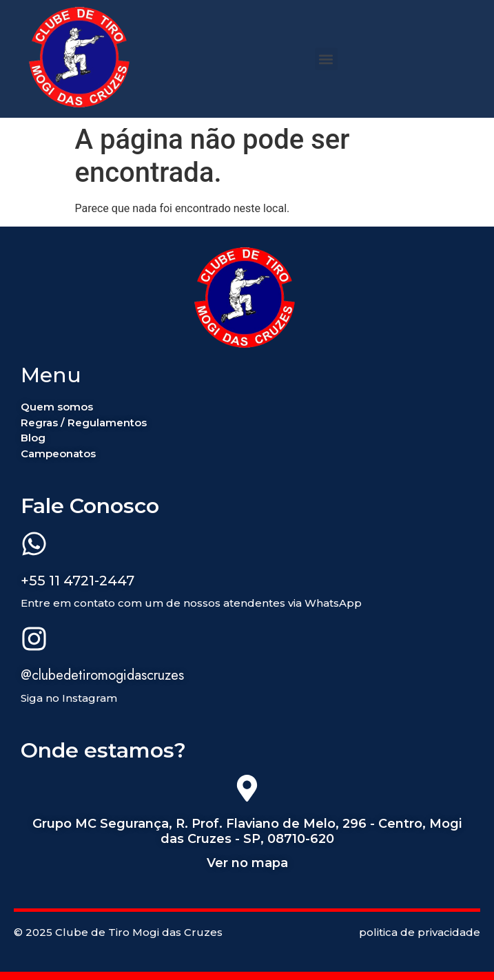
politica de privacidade (420, 932)
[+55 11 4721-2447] (34, 546)
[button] (326, 59)
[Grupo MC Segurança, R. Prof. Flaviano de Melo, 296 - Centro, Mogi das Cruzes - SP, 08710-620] (247, 791)
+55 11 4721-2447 (78, 581)
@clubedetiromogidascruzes (102, 675)
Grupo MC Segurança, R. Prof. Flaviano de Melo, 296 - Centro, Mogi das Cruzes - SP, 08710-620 (247, 831)
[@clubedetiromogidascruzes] (34, 641)
